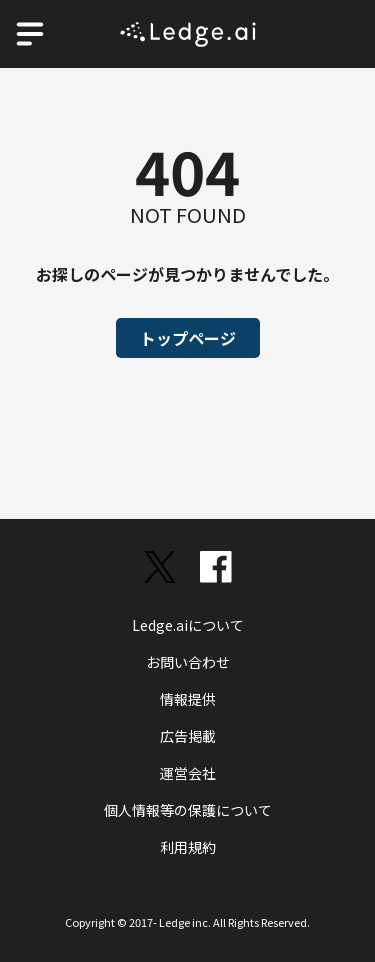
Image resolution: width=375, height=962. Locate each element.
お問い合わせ (188, 662)
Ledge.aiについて (188, 625)
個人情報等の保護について (188, 810)
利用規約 (188, 847)
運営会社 (188, 773)
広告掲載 (188, 736)
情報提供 (188, 699)
